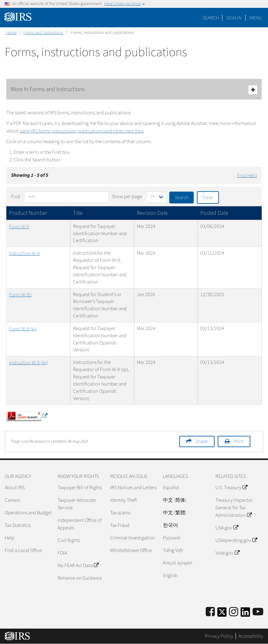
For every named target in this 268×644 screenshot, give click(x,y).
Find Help (247, 176)
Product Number (28, 213)
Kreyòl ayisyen (178, 563)
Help (10, 538)
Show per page (127, 197)
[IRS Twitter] (222, 614)
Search (211, 18)
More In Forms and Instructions (134, 90)
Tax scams (120, 513)
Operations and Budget (28, 513)
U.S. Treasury (231, 488)
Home (11, 33)
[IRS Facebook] (210, 612)
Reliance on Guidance (80, 578)
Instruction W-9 (24, 253)
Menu (256, 18)
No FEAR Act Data (78, 566)
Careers (12, 500)
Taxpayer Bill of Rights (80, 488)
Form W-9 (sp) (23, 329)
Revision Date (152, 213)
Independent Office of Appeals (80, 524)
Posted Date (214, 213)
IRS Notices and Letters (133, 488)
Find (16, 197)
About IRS (15, 488)
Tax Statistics (18, 525)
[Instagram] (234, 612)
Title (78, 213)
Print (238, 441)
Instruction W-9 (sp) (28, 363)
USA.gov (227, 528)
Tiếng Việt (173, 550)
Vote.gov (227, 553)
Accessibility (251, 636)
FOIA (62, 553)
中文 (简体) (175, 500)
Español (171, 488)
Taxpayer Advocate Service (77, 504)
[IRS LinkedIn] (245, 614)
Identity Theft (123, 500)
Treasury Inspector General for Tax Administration (234, 508)
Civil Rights (69, 540)
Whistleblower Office (131, 550)
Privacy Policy (219, 636)
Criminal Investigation (132, 538)
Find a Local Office (23, 550)
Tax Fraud (120, 525)
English (170, 576)
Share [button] (201, 441)
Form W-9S (20, 295)
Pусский (172, 538)
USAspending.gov (236, 540)
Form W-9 (19, 227)
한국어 (170, 525)
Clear (208, 198)
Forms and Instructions (43, 33)
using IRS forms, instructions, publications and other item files (81, 131)
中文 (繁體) (175, 513)
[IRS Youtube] (258, 612)
